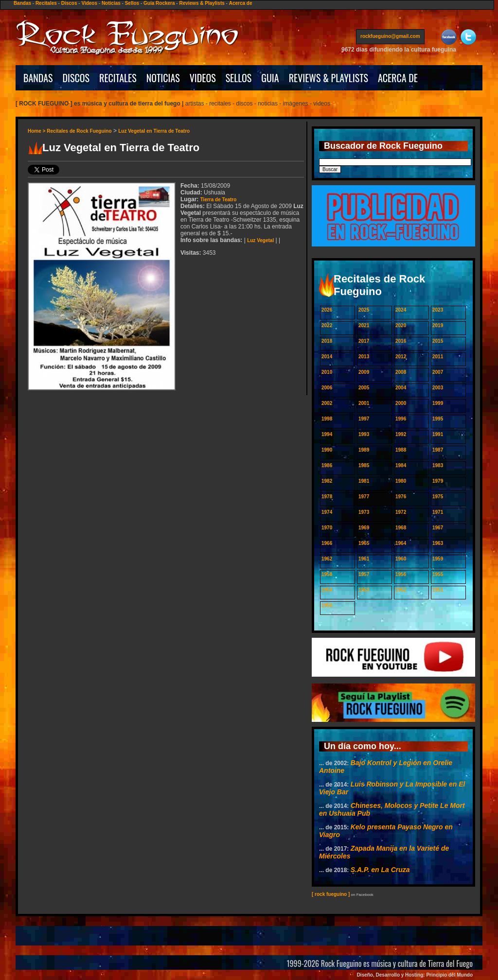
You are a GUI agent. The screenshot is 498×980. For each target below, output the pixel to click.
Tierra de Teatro (219, 200)
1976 (401, 497)
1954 (327, 590)
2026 (327, 310)
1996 (401, 419)
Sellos (132, 3)
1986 (327, 465)
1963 (438, 543)
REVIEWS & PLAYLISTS (329, 78)
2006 (327, 388)
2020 (401, 325)
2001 (364, 403)
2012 (401, 357)
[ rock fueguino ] (331, 894)
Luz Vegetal (260, 240)
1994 (327, 434)
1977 (364, 497)
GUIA (270, 78)
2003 (438, 388)
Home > (37, 131)
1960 (401, 559)
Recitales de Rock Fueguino (79, 131)
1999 (438, 403)
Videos (89, 3)
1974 (327, 512)
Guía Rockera (159, 3)
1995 (438, 419)
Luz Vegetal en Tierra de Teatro (154, 131)
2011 (438, 357)
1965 (364, 543)
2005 (364, 388)
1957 (364, 574)
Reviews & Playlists (202, 3)
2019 (438, 325)
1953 (364, 590)
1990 (327, 450)
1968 (401, 528)
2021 (364, 325)
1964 (401, 543)
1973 (364, 512)
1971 (438, 512)
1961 (364, 559)
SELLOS (239, 78)
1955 (438, 574)
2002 (327, 403)
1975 (438, 497)
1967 (438, 528)
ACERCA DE (398, 78)
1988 (401, 450)
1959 (438, 559)
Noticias (111, 3)
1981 (364, 481)
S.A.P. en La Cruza (380, 870)
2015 (438, 341)
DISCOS (76, 78)
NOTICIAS (163, 78)
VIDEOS (203, 78)
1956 (401, 574)
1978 (327, 497)
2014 (327, 357)
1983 (438, 465)
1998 (327, 419)
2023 (438, 310)
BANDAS (38, 78)
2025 (364, 310)
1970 (327, 528)
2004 (401, 388)
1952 (401, 590)
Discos (69, 3)
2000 (401, 403)
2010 (327, 372)
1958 (327, 574)
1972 (401, 512)
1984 (401, 465)
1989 (364, 450)
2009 (364, 372)
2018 (327, 341)
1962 (327, 559)
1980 (401, 481)
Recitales (46, 3)
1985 (364, 465)
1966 (327, 543)
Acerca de (241, 3)
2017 (364, 341)
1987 (438, 450)
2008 (401, 372)
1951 (438, 590)
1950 (327, 605)
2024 (401, 310)
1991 (438, 434)
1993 (364, 434)
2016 (401, 341)
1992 (401, 434)
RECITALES (118, 78)
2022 (327, 325)
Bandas (22, 3)
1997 (364, 419)
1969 (364, 528)
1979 (438, 481)
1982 (327, 481)
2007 (438, 372)
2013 (364, 357)
